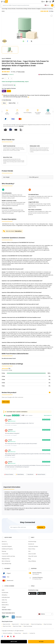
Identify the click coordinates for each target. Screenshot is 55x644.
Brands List (31, 544)
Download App (32, 542)
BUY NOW (41, 642)
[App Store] (33, 594)
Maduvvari (5, 602)
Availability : (5, 74)
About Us (4, 542)
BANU (3, 11)
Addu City (4, 600)
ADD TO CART (14, 642)
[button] (43, 2)
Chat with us (18, 231)
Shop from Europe (28, 626)
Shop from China (7, 626)
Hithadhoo (5, 595)
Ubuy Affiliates (32, 561)
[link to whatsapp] (23, 41)
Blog (30, 559)
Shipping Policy (6, 559)
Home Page (5, 9)
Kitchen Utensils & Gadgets (34, 9)
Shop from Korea (48, 624)
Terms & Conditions (8, 633)
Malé (3, 590)
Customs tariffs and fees (8, 556)
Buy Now (21, 126)
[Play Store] (42, 594)
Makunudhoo (5, 605)
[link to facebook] (28, 41)
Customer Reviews (33, 546)
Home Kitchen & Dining (22, 9)
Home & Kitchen (12, 9)
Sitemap (4, 551)
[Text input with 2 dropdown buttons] (23, 5)
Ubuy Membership (6, 564)
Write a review (6, 402)
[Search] (52, 5)
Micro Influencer (6, 561)
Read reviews (48, 415)
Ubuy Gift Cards (33, 556)
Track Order (5, 554)
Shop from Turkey (17, 626)
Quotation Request (7, 546)
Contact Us (5, 544)
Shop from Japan (25, 624)
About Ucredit (32, 554)
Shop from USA (6, 624)
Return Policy (32, 549)
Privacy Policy (18, 633)
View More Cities (6, 610)
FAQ (29, 551)
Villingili (4, 607)
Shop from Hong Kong (36, 624)
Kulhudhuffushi (6, 597)
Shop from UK (15, 624)
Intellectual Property (7, 549)
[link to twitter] (32, 41)
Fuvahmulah (5, 593)
